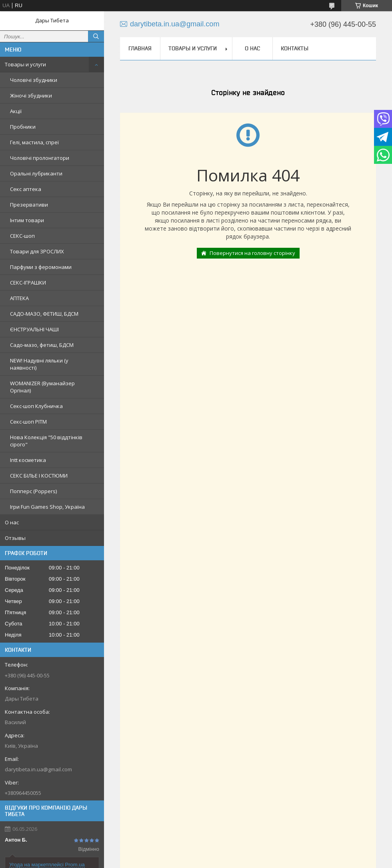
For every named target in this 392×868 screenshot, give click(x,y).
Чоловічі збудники (34, 80)
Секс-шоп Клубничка (36, 406)
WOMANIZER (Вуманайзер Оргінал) (42, 387)
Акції (16, 111)
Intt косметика (28, 460)
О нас (12, 522)
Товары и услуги (25, 64)
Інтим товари (27, 220)
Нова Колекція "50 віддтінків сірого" (46, 441)
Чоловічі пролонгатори (40, 158)
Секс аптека (26, 189)
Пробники (23, 127)
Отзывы (15, 538)
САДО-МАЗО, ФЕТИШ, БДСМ (44, 314)
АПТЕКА (19, 298)
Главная (140, 48)
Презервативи (29, 205)
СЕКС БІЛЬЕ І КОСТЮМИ (39, 476)
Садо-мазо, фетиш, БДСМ (42, 345)
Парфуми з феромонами (41, 267)
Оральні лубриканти (36, 173)
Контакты (295, 48)
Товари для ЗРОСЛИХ (37, 251)
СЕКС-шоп (22, 236)
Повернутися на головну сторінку (252, 253)
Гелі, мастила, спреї (34, 142)
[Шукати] (96, 36)
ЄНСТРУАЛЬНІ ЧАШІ (34, 329)
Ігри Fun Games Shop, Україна (47, 507)
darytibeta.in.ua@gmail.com (38, 769)
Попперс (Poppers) (33, 491)
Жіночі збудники (31, 96)
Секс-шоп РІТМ (28, 422)
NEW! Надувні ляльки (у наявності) (39, 364)
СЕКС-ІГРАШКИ (28, 283)
